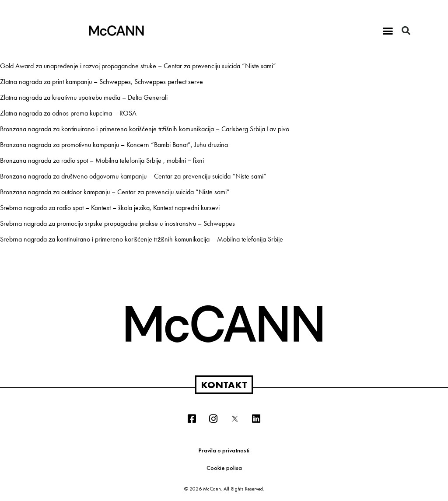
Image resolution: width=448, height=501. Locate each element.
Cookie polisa (224, 468)
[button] (388, 31)
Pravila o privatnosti (224, 450)
